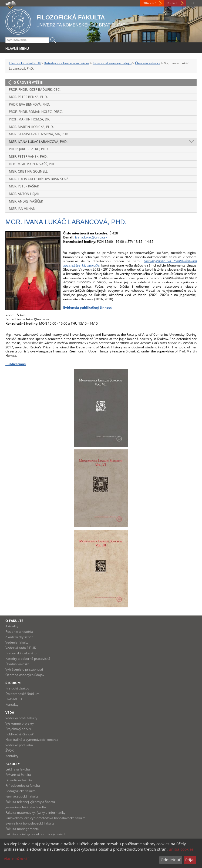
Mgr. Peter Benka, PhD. (28, 97)
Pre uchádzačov (17, 688)
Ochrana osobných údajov (25, 675)
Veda (10, 713)
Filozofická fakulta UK (25, 63)
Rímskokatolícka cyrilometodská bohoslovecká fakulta (46, 818)
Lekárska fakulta (18, 769)
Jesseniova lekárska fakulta (26, 807)
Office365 (150, 3)
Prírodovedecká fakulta (23, 785)
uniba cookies (181, 849)
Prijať (190, 860)
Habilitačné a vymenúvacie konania (32, 740)
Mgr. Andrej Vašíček (26, 201)
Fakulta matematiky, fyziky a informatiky (35, 813)
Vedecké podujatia (19, 745)
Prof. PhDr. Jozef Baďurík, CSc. (35, 90)
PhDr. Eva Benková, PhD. (29, 104)
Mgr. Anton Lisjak (24, 194)
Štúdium (13, 683)
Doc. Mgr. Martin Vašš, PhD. (33, 164)
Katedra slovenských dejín (112, 63)
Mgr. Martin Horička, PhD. (31, 127)
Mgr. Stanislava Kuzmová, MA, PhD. (39, 134)
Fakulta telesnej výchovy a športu (30, 802)
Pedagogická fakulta (21, 791)
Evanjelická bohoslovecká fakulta (30, 823)
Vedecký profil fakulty (21, 718)
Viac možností (16, 859)
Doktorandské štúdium (22, 694)
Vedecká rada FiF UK (21, 648)
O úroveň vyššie (28, 83)
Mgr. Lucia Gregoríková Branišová (39, 179)
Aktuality (12, 626)
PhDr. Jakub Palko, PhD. (29, 149)
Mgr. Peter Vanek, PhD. (28, 157)
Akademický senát (19, 637)
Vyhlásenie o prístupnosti (24, 669)
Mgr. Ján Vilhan (22, 209)
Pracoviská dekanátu (21, 653)
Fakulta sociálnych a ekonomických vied (35, 834)
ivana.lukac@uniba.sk (91, 237)
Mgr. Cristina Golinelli (29, 171)
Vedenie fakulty (17, 642)
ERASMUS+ (14, 699)
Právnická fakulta (18, 775)
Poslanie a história (19, 632)
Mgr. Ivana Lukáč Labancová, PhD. (38, 142)
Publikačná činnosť (19, 734)
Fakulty (13, 764)
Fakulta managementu (22, 829)
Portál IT (173, 3)
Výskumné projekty (20, 723)
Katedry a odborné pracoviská (67, 63)
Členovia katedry (148, 63)
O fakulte (14, 621)
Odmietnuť (171, 860)
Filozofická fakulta (19, 780)
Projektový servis (18, 729)
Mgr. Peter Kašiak (24, 186)
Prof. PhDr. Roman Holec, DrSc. (36, 112)
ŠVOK (9, 750)
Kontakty (12, 704)
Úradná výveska (17, 664)
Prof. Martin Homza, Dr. (29, 119)
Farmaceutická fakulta (22, 796)
